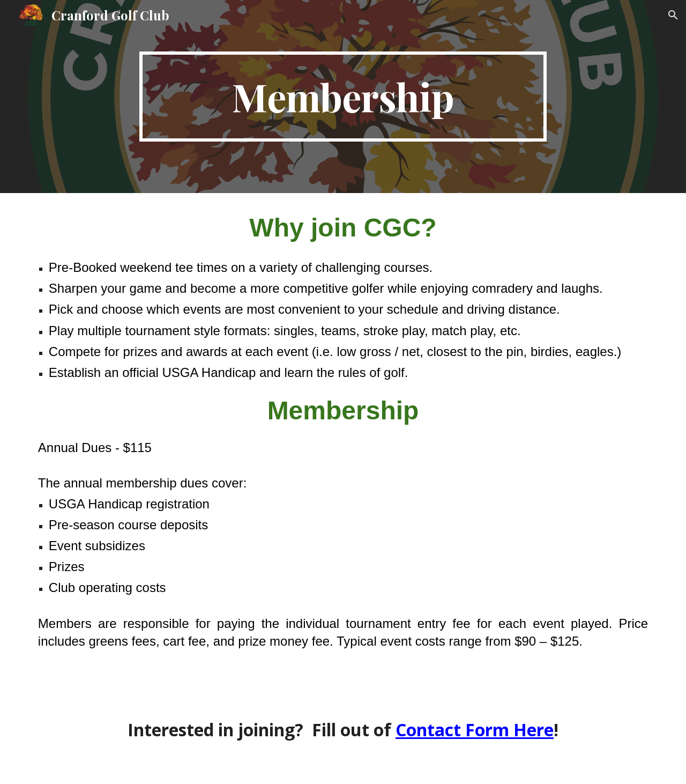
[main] (343, 97)
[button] (673, 15)
